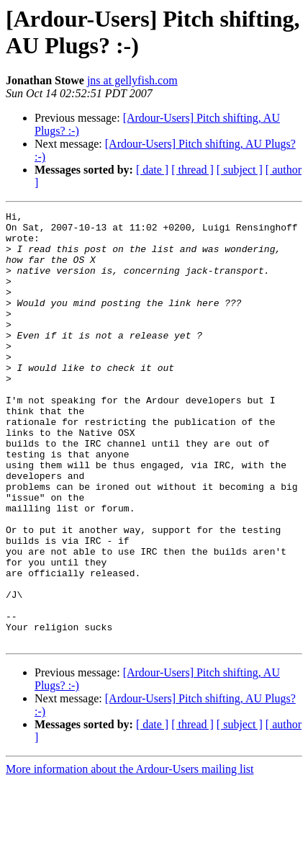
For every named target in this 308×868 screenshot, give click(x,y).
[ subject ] (240, 170)
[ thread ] (192, 170)
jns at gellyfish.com (132, 80)
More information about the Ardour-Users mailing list (130, 855)
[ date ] (152, 170)
